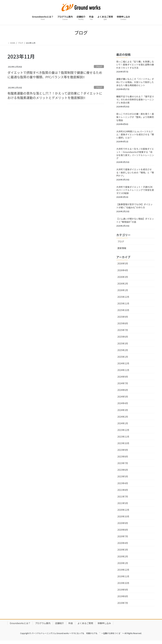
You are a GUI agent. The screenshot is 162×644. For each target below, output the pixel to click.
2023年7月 (123, 466)
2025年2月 (123, 353)
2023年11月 (123, 439)
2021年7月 (123, 499)
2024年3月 (123, 413)
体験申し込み (104, 626)
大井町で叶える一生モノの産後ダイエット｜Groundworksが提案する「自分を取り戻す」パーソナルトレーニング (135, 155)
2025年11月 (123, 306)
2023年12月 (123, 433)
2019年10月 (123, 586)
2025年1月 (123, 359)
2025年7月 (123, 333)
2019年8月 (123, 599)
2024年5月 (123, 399)
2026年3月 (123, 280)
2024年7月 (123, 386)
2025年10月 (123, 313)
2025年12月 (123, 299)
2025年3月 (123, 346)
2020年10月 (123, 519)
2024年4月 (123, 406)
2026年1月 (123, 293)
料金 (71, 626)
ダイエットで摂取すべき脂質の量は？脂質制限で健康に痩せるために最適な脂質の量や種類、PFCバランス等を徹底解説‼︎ (55, 75)
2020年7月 (123, 539)
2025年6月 (123, 339)
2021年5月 (123, 506)
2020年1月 (123, 566)
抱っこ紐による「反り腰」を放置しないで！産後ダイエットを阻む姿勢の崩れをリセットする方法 (135, 65)
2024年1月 (123, 426)
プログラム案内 (43, 626)
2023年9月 (123, 453)
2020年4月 (123, 546)
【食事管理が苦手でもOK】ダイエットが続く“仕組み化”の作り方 (134, 208)
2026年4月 (123, 273)
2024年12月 (123, 366)
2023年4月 (123, 486)
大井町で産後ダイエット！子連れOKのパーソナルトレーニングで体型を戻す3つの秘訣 (135, 192)
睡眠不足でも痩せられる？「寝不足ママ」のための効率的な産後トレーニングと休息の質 (135, 100)
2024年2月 (123, 419)
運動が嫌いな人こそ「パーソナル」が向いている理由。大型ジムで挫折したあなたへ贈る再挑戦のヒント (135, 83)
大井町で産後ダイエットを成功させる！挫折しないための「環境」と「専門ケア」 (135, 174)
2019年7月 (123, 606)
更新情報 (122, 251)
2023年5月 (123, 479)
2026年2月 (123, 286)
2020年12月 (123, 512)
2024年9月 (123, 379)
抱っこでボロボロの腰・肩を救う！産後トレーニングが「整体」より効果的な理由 (135, 118)
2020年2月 (123, 559)
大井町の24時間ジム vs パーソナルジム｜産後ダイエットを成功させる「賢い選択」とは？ (135, 136)
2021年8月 (123, 493)
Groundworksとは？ (20, 626)
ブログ (99, 67)
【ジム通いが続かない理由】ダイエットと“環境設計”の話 (135, 223)
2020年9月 (123, 526)
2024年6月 (123, 393)
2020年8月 (123, 533)
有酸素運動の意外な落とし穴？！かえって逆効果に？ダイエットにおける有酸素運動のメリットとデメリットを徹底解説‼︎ (55, 96)
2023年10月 (123, 446)
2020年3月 (123, 552)
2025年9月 (123, 320)
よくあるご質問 (85, 626)
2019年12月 (123, 572)
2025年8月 (123, 326)
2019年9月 (123, 592)
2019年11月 (123, 579)
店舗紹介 (59, 626)
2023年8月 (123, 459)
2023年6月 (123, 473)
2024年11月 (123, 373)
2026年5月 (123, 266)
